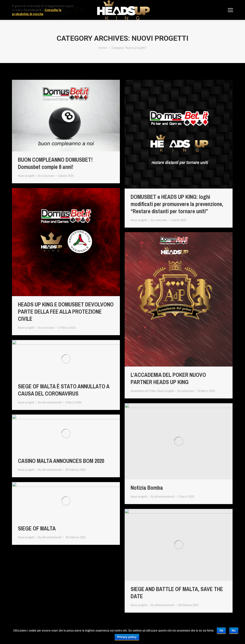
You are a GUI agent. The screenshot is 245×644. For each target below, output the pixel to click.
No (234, 631)
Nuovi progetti (26, 176)
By (46, 176)
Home (103, 48)
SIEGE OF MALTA (37, 529)
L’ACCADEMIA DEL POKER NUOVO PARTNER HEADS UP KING (168, 379)
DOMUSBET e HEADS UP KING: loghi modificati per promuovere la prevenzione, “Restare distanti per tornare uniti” (177, 204)
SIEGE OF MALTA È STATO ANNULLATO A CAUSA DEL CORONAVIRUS (64, 390)
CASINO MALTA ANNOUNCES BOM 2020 (61, 461)
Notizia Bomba (147, 488)
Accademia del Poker (143, 391)
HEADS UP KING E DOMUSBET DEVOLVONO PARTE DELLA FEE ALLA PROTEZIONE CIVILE (66, 312)
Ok (221, 631)
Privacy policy (127, 637)
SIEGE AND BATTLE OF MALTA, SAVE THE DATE (177, 593)
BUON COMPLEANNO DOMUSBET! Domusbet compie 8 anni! (55, 163)
